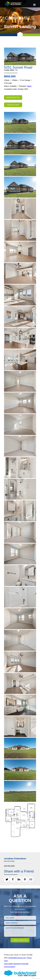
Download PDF (13, 97)
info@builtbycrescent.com (17, 958)
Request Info (13, 105)
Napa (29, 86)
